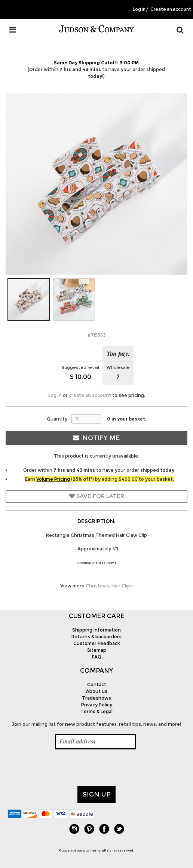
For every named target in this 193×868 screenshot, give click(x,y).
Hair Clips (122, 586)
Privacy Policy (97, 705)
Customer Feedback (97, 643)
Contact (97, 684)
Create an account (171, 9)
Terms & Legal (96, 711)
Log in (139, 9)
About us (97, 691)
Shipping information (96, 630)
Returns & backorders (96, 637)
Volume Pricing (53, 479)
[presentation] (64, 768)
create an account (90, 395)
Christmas (97, 586)
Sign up (97, 794)
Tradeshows (96, 698)
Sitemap (97, 650)
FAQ (97, 657)
